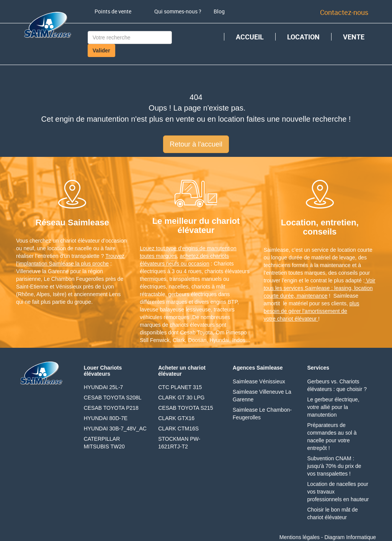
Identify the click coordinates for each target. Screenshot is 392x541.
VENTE (354, 37)
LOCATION (303, 37)
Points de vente (113, 11)
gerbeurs (179, 294)
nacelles (179, 287)
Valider (101, 51)
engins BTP (224, 302)
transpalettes (185, 279)
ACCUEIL (250, 37)
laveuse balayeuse (162, 310)
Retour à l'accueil (196, 144)
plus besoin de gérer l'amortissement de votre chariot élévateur (312, 311)
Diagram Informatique (350, 537)
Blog (219, 11)
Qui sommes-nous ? (178, 11)
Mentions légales (300, 537)
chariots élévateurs (227, 271)
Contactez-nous (344, 12)
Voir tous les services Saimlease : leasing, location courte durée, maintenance (320, 288)
